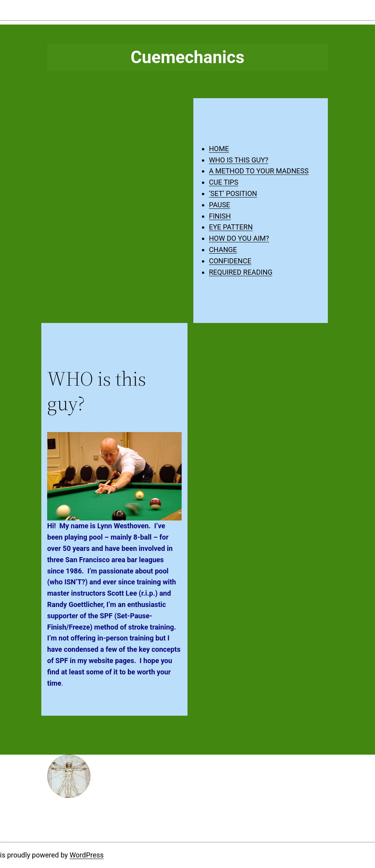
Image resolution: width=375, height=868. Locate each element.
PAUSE (219, 205)
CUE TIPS (224, 182)
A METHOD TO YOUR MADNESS (259, 171)
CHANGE (223, 250)
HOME (219, 149)
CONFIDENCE (230, 261)
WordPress (86, 855)
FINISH (220, 216)
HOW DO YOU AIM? (239, 238)
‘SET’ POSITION (233, 193)
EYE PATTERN (231, 227)
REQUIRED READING (241, 272)
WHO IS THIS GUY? (239, 160)
